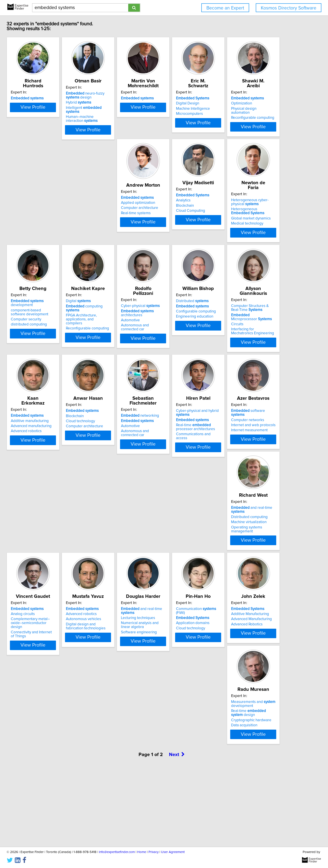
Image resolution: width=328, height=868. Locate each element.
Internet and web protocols (124, 557)
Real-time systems (117, 228)
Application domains (185, 669)
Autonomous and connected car (194, 338)
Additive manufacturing (121, 440)
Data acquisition (49, 795)
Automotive (178, 333)
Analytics (176, 216)
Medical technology (250, 234)
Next (177, 830)
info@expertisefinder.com (117, 852)
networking (253, 435)
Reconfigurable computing (58, 226)
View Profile (64, 135)
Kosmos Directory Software (289, 8)
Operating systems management (195, 562)
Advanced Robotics (250, 675)
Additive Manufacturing (253, 664)
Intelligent (127, 113)
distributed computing (54, 346)
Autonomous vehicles (54, 669)
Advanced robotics (118, 450)
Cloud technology (183, 445)
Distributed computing (187, 552)
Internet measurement (120, 562)
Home (142, 852)
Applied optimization (119, 218)
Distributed (251, 323)
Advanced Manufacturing (255, 669)
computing (128, 328)
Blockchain (177, 221)
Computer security (51, 341)
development (53, 325)
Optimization (47, 216)
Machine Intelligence (251, 109)
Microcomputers (248, 114)
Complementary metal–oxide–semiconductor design (259, 559)
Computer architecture (121, 223)
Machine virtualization (186, 557)
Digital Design (246, 103)
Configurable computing (254, 333)
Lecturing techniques (119, 664)
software (126, 547)
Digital (115, 323)
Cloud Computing (183, 226)
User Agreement (173, 852)
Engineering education (253, 338)
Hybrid (115, 107)
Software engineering (120, 678)
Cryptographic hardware (56, 790)
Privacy (154, 852)
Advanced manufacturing (123, 445)
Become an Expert (225, 8)
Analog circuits (246, 552)
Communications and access (59, 570)
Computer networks (119, 552)
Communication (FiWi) (193, 659)
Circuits (42, 453)
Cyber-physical (188, 323)
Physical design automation (58, 221)
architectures (196, 328)
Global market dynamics (254, 229)
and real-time (196, 547)
